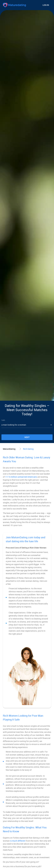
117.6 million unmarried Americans (21, 477)
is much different (18, 841)
